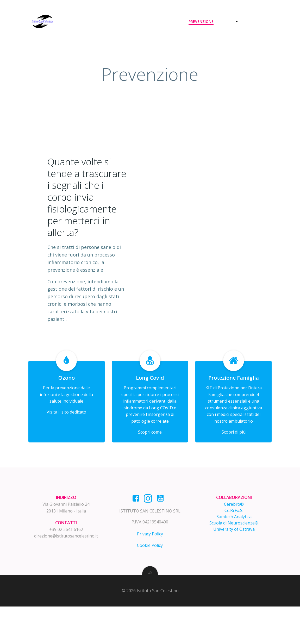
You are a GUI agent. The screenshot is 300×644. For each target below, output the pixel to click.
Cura (174, 21)
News (233, 21)
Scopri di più (233, 458)
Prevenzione (202, 21)
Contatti (260, 21)
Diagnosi (150, 21)
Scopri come (150, 458)
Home (126, 21)
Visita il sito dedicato (67, 438)
